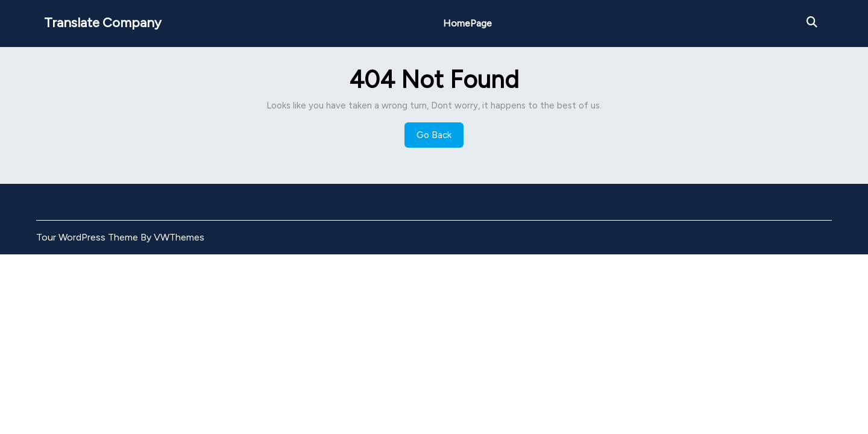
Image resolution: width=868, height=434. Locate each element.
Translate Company (103, 23)
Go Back (440, 138)
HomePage (467, 23)
